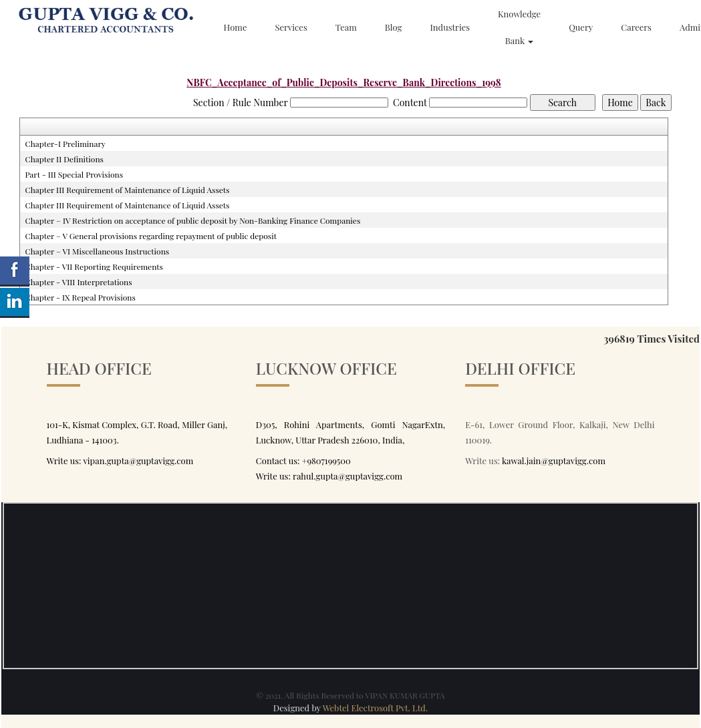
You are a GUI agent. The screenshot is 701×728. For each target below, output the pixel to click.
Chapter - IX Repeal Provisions (80, 297)
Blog (394, 27)
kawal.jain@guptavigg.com (554, 461)
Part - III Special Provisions (74, 174)
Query (581, 27)
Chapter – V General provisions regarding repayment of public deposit (151, 236)
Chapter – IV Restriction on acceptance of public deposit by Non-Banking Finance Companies (192, 220)
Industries (450, 27)
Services (291, 27)
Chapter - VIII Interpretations (78, 282)
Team (346, 27)
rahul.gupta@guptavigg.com (347, 476)
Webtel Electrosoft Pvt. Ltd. (376, 708)
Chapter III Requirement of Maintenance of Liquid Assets (127, 190)
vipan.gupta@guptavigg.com (138, 461)
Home (236, 27)
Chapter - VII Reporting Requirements (94, 266)
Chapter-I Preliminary (65, 144)
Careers (636, 27)
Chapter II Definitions (64, 159)
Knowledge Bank (519, 27)
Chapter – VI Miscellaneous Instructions (97, 251)
